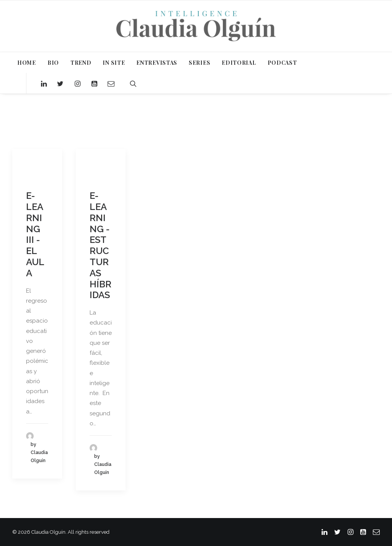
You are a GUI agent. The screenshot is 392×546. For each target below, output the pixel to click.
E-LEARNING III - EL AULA (35, 234)
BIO (53, 63)
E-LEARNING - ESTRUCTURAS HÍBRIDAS (100, 245)
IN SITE (114, 63)
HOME (27, 63)
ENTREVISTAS (157, 63)
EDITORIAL (239, 63)
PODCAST (282, 63)
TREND (81, 63)
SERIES (199, 63)
